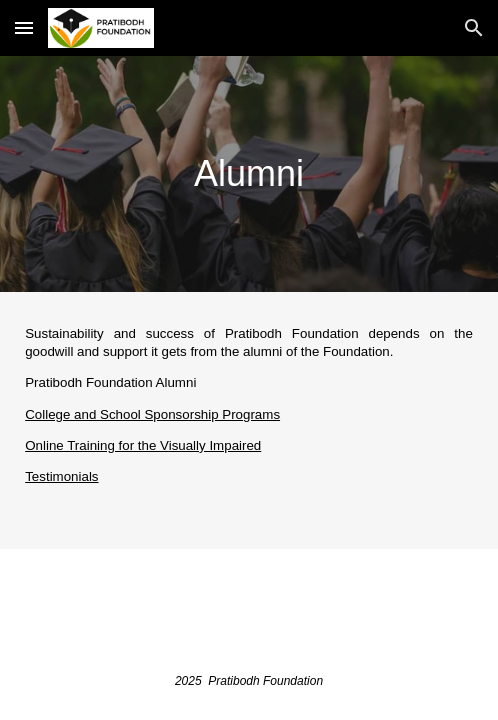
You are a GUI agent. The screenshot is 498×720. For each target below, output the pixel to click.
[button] (24, 27)
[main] (249, 174)
